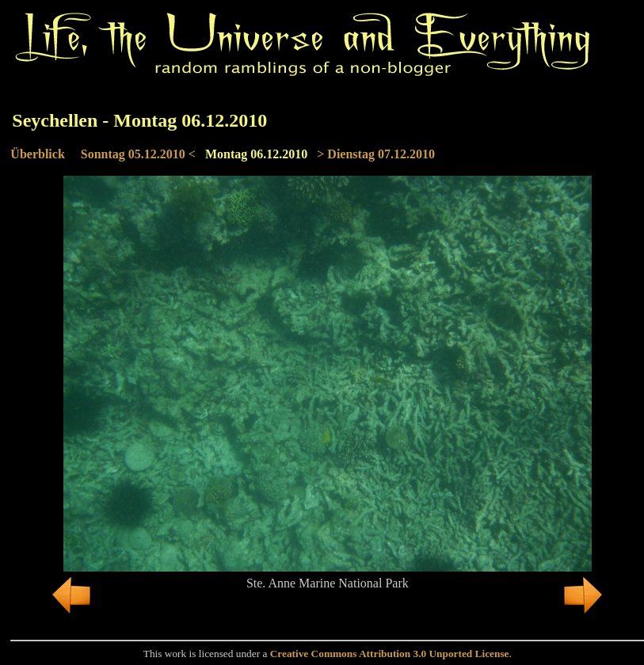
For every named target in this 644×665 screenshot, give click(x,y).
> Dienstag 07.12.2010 (376, 154)
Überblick (37, 154)
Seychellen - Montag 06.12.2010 (139, 120)
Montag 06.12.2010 (256, 154)
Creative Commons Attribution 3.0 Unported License (390, 654)
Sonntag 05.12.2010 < (138, 154)
